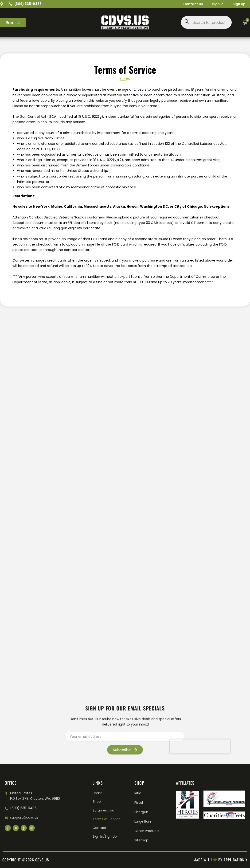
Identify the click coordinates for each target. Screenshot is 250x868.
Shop (97, 802)
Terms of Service (107, 819)
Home (98, 793)
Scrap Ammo (103, 810)
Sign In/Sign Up (105, 836)
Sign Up (239, 4)
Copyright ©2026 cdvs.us (26, 860)
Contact (100, 828)
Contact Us (192, 4)
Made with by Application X (221, 860)
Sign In (217, 4)
